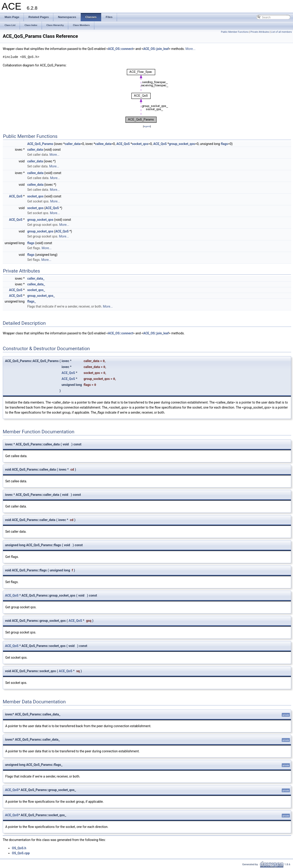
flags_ (32, 301)
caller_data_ (36, 278)
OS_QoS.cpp (21, 853)
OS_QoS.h (19, 848)
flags (224, 144)
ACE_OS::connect (121, 49)
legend (147, 126)
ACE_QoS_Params (40, 144)
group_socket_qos (182, 144)
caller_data (73, 144)
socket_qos (140, 144)
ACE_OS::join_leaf (156, 49)
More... (190, 49)
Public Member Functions (235, 32)
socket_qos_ (36, 290)
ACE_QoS (123, 144)
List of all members (281, 32)
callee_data (103, 144)
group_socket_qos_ (41, 296)
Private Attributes (260, 32)
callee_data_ (36, 284)
